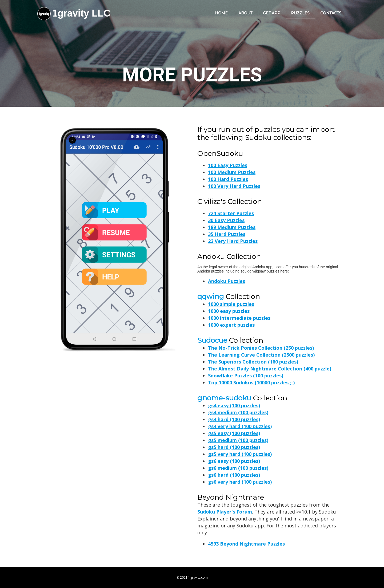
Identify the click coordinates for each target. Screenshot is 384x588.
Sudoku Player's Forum (225, 512)
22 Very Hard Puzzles (233, 241)
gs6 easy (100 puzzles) (234, 461)
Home (221, 13)
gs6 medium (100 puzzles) (238, 468)
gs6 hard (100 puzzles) (234, 475)
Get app (272, 13)
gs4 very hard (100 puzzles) (240, 426)
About (245, 13)
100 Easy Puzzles (228, 165)
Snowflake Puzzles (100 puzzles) (246, 376)
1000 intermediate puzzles (239, 318)
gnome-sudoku (224, 398)
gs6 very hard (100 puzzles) (240, 482)
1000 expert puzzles (231, 325)
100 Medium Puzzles (232, 172)
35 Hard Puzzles (227, 234)
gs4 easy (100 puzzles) (234, 405)
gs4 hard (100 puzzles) (234, 419)
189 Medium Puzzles (232, 227)
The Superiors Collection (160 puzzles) (253, 362)
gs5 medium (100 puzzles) (238, 440)
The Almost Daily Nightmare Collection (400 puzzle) (270, 369)
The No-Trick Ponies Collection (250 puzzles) (261, 348)
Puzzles (300, 13)
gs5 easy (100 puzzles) (234, 433)
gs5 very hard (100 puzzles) (240, 454)
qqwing (211, 297)
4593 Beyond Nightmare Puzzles (246, 544)
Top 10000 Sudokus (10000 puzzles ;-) (251, 382)
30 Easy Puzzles (226, 220)
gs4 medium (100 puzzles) (238, 412)
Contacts (331, 13)
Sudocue (212, 340)
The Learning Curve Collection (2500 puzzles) (261, 355)
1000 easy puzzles (229, 311)
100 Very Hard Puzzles (234, 186)
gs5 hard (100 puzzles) (234, 447)
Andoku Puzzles (227, 281)
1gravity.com (198, 577)
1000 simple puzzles (231, 304)
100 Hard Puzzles (228, 179)
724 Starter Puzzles (231, 213)
